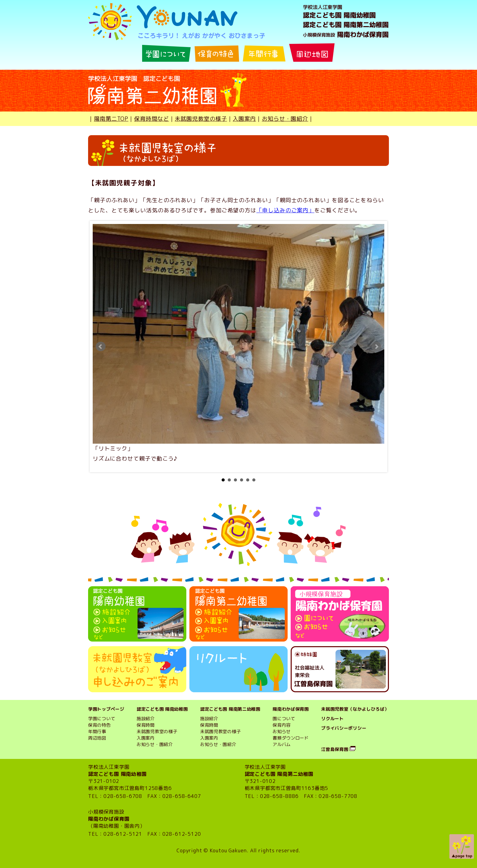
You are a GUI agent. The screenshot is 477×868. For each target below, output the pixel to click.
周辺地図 (97, 738)
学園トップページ (106, 709)
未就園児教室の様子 (201, 119)
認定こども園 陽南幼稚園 (162, 709)
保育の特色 (99, 725)
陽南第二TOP (111, 119)
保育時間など (151, 119)
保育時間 (146, 725)
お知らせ (282, 732)
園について (284, 719)
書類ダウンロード (291, 738)
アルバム (282, 744)
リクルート (332, 719)
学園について (102, 719)
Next (376, 347)
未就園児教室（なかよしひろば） (355, 709)
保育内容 (282, 725)
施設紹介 (146, 719)
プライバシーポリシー (344, 728)
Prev (101, 347)
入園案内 (244, 119)
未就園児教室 (214, 732)
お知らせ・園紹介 (285, 119)
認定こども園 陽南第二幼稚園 (230, 709)
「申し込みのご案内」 (285, 210)
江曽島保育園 (335, 749)
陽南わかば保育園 (291, 709)
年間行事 (97, 732)
